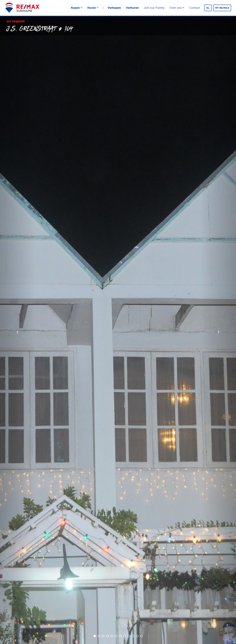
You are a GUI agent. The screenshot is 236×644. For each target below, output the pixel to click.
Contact (195, 8)
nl (208, 8)
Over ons (177, 8)
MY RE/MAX (222, 8)
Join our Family (154, 8)
